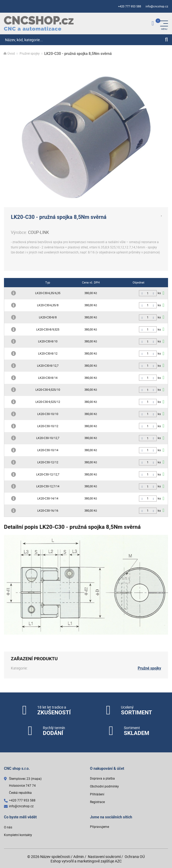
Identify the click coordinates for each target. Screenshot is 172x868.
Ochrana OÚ (135, 857)
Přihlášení (97, 794)
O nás (8, 827)
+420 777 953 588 (130, 6)
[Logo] (39, 23)
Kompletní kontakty (18, 835)
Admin (79, 857)
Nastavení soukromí (104, 857)
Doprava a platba (102, 778)
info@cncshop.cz (157, 6)
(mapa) (36, 779)
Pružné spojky (30, 54)
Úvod (11, 54)
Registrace (97, 802)
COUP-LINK (39, 232)
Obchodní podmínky (104, 786)
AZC (118, 861)
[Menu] (164, 23)
